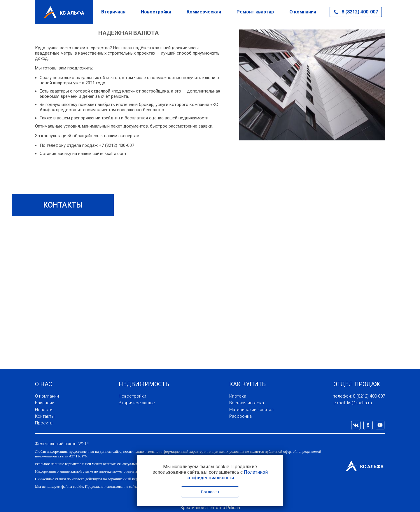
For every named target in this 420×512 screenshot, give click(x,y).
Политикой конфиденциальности (227, 475)
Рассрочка (240, 416)
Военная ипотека (247, 403)
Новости (44, 410)
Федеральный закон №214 (62, 444)
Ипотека (238, 396)
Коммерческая (204, 12)
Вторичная (113, 12)
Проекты (44, 423)
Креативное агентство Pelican (210, 508)
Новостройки (156, 12)
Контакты (45, 416)
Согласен (210, 492)
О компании (303, 12)
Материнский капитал (251, 410)
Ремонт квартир (255, 12)
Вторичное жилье (137, 403)
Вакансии (45, 403)
